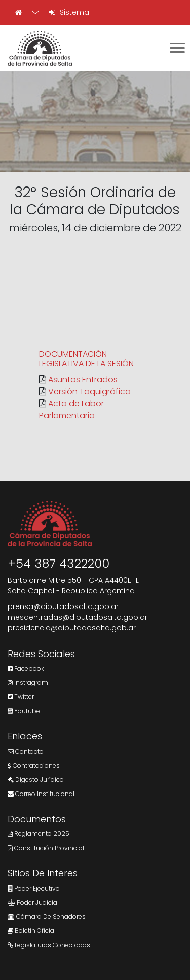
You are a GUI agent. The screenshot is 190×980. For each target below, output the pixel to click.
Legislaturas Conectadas (49, 945)
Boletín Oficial (32, 931)
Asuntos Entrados (83, 379)
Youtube (24, 711)
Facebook (26, 668)
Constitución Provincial (46, 848)
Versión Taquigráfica (89, 391)
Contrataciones (34, 765)
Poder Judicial (33, 902)
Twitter (21, 697)
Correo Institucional (41, 794)
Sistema (69, 12)
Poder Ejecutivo (34, 888)
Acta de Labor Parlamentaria (71, 410)
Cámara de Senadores (47, 917)
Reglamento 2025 (39, 834)
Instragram (28, 683)
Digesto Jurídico (36, 780)
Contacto (26, 751)
